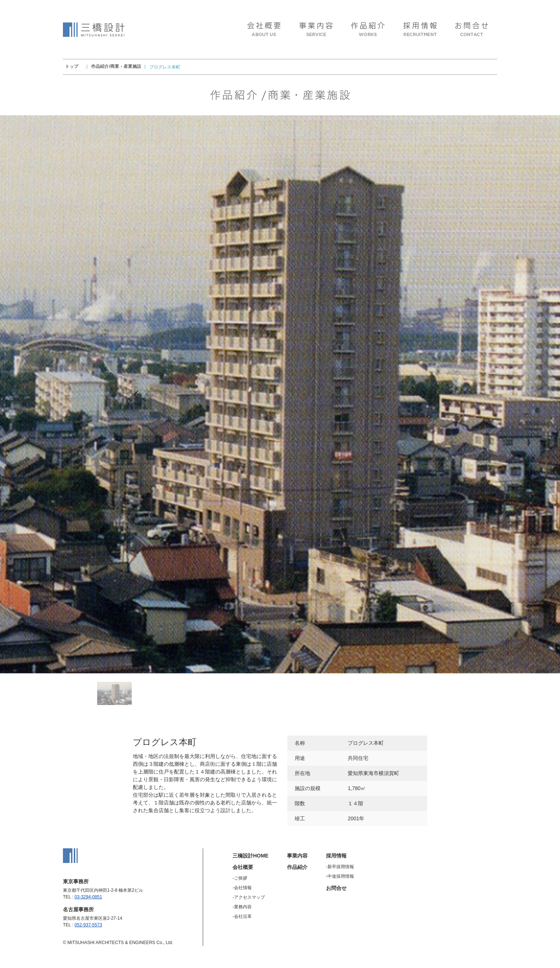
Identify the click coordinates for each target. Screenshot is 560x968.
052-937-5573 (88, 925)
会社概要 (243, 867)
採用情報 (336, 856)
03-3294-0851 (88, 897)
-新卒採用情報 (340, 867)
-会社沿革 (242, 916)
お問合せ (336, 888)
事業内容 (297, 856)
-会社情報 (242, 888)
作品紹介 (297, 867)
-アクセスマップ (249, 897)
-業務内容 (242, 907)
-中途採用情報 (340, 876)
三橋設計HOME (251, 856)
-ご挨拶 (240, 878)
